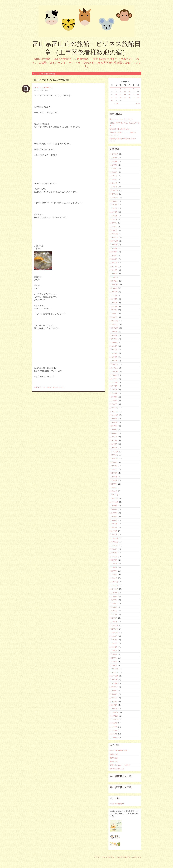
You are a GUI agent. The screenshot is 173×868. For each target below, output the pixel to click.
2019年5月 (113, 303)
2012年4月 (113, 611)
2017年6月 (114, 386)
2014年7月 (113, 513)
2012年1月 (113, 622)
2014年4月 (113, 524)
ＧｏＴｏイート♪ (43, 87)
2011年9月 (113, 636)
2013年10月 (114, 545)
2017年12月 (114, 364)
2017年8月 (114, 379)
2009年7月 (114, 730)
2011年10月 (114, 632)
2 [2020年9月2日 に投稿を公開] (121, 89)
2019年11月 (114, 281)
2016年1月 (113, 448)
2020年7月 (114, 252)
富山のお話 (114, 761)
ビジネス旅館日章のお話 (118, 750)
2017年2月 (113, 400)
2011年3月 (113, 658)
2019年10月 (114, 285)
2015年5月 (113, 477)
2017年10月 (114, 372)
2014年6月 (113, 517)
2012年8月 (113, 596)
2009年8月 (114, 727)
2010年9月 (114, 680)
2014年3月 (113, 527)
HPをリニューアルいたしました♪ (121, 119)
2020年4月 (113, 263)
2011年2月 (113, 662)
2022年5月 (113, 172)
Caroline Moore (136, 857)
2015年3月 (113, 484)
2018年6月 (114, 343)
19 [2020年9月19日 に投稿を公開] (134, 95)
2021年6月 (113, 212)
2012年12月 (114, 582)
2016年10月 (114, 415)
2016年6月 (114, 430)
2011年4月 (113, 654)
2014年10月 (114, 502)
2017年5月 (113, 390)
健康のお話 (114, 754)
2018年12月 (114, 321)
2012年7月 (113, 600)
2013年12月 (114, 538)
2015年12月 (114, 451)
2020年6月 (114, 255)
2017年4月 (113, 393)
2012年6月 (113, 604)
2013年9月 (113, 549)
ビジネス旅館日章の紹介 (47, 74)
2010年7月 (114, 687)
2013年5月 (113, 564)
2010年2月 (113, 705)
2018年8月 (114, 335)
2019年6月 (114, 299)
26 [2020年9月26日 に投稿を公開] (134, 98)
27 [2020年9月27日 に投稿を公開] (138, 98)
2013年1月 (113, 578)
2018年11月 (114, 324)
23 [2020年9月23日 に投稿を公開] (121, 98)
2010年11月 (114, 672)
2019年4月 (113, 306)
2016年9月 (114, 419)
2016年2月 (113, 444)
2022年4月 (113, 176)
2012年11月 (114, 585)
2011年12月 (114, 625)
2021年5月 (113, 216)
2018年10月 (114, 328)
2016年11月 (114, 411)
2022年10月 (114, 154)
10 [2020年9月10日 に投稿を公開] (125, 92)
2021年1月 (113, 230)
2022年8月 (113, 161)
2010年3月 (113, 701)
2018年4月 (113, 350)
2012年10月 (114, 589)
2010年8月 (114, 683)
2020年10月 (114, 241)
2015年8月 (113, 466)
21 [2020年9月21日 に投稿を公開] (112, 98)
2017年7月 (114, 382)
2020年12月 (114, 234)
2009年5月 (114, 738)
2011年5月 (113, 651)
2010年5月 (113, 694)
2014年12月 (114, 495)
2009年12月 (114, 712)
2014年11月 (114, 498)
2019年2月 (113, 314)
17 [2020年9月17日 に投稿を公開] (125, 95)
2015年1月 (113, 491)
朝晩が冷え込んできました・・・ (122, 129)
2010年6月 (114, 691)
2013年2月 (113, 575)
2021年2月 (113, 227)
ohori (46, 90)
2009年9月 (114, 723)
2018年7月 (114, 339)
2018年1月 (113, 361)
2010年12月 (114, 669)
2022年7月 (113, 165)
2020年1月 (113, 274)
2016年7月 (114, 426)
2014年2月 (113, 531)
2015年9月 (113, 462)
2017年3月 (113, 397)
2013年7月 (113, 556)
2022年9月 (113, 158)
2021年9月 (113, 201)
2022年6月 (113, 168)
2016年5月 (113, 433)
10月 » (138, 104)
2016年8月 (114, 422)
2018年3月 (113, 353)
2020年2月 (113, 270)
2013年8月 (113, 553)
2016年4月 (113, 437)
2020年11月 (114, 237)
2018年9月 (114, 332)
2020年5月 (113, 259)
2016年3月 (113, 440)
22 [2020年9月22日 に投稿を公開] (116, 98)
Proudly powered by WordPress (105, 857)
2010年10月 (114, 676)
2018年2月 (113, 357)
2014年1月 (113, 535)
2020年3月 (113, 266)
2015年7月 (113, 469)
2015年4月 (113, 480)
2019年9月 (114, 288)
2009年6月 (114, 734)
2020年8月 (114, 248)
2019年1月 (113, 317)
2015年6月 (113, 473)
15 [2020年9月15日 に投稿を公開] (116, 95)
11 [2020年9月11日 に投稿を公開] (129, 92)
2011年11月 (114, 629)
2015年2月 (113, 487)
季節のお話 (114, 758)
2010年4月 (113, 698)
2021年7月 (113, 208)
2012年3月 (113, 614)
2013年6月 (113, 560)
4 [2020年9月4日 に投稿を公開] (129, 89)
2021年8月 (113, 205)
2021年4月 (113, 219)
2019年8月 (114, 292)
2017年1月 (113, 404)
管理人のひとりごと (59, 387)
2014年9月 (113, 506)
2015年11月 (114, 455)
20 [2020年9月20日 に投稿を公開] (138, 95)
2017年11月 (114, 368)
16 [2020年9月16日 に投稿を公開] (120, 95)
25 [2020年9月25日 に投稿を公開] (129, 98)
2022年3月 (113, 179)
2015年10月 (114, 459)
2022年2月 (113, 183)
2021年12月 (114, 190)
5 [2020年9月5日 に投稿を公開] (134, 89)
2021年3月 (113, 223)
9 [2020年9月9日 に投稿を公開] (121, 92)
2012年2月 (113, 618)
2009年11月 (114, 716)
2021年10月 (114, 198)
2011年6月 (113, 647)
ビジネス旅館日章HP (117, 804)
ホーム (35, 74)
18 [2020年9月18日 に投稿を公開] (129, 95)
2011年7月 (113, 643)
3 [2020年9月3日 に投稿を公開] (125, 89)
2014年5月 (113, 520)
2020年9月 (114, 245)
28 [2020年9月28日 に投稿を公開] (112, 101)
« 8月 (116, 104)
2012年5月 (113, 607)
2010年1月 (113, 709)
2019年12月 (114, 277)
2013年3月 (113, 571)
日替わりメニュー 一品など (43, 387)
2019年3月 (113, 310)
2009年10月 (114, 719)
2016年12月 (114, 408)
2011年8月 (113, 640)
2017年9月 (114, 375)
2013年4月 (113, 567)
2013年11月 (114, 542)
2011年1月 (113, 665)
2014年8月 (113, 509)
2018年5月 (113, 346)
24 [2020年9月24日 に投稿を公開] (125, 98)
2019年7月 (114, 295)
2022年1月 (113, 187)
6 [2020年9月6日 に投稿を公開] (138, 89)
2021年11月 (114, 194)
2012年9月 (113, 593)
